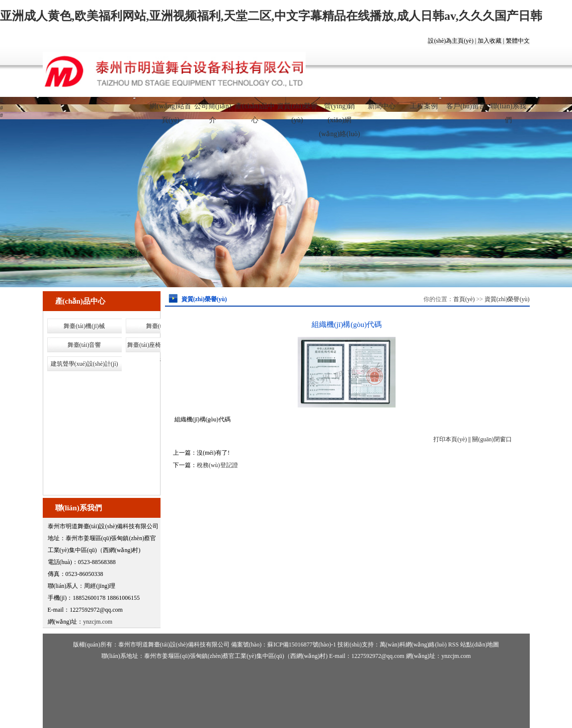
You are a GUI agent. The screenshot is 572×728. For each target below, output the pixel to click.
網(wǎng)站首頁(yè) (170, 110)
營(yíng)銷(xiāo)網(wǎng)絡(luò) (340, 110)
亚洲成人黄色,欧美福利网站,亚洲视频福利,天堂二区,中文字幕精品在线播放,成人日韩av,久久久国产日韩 (271, 16)
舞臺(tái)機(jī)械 (84, 326)
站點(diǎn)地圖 (480, 645)
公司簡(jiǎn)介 (213, 110)
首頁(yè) (464, 299)
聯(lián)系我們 (508, 110)
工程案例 (424, 106)
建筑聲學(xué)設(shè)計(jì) (84, 364)
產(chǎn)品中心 (255, 110)
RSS (453, 645)
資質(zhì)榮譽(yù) (297, 110)
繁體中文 (518, 41)
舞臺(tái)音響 (84, 345)
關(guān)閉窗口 (492, 439)
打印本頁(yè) (450, 439)
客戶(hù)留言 (466, 106)
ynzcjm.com (98, 622)
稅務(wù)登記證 (217, 465)
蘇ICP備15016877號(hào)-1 (302, 645)
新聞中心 (382, 106)
